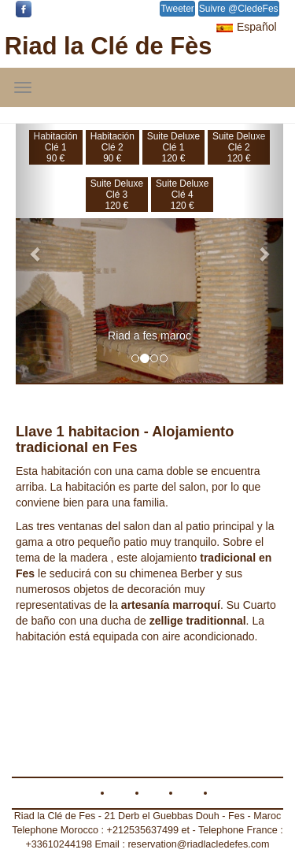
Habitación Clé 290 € (112, 147)
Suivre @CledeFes (239, 9)
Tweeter (177, 9)
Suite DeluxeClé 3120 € (117, 195)
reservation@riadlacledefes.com (198, 844)
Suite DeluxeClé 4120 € (182, 195)
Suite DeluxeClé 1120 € (173, 147)
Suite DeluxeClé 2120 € (239, 147)
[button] (36, 253)
